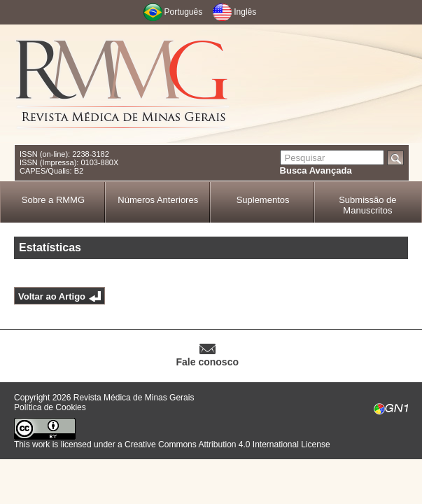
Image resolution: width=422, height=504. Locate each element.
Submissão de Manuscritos (367, 205)
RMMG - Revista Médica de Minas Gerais (122, 84)
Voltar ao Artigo (52, 296)
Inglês (245, 12)
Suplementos (263, 200)
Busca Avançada (316, 170)
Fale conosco (208, 362)
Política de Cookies (50, 407)
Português (184, 12)
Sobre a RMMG (53, 200)
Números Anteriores (158, 200)
